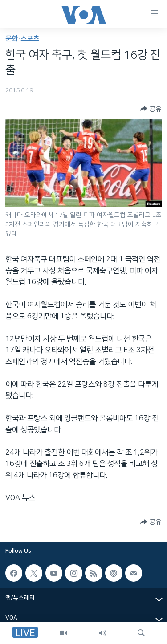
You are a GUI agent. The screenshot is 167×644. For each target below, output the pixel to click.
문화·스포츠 (22, 39)
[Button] (151, 109)
